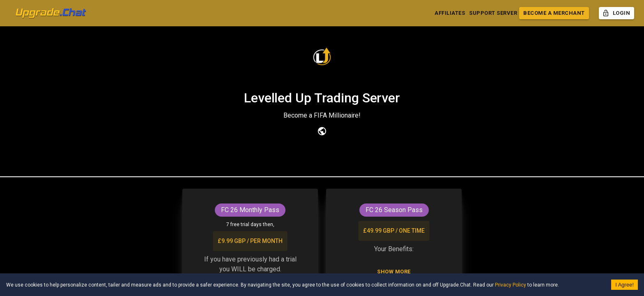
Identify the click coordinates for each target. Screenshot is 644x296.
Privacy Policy (511, 285)
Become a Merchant (554, 13)
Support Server (493, 13)
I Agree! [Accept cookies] (624, 285)
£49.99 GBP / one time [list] (394, 231)
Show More (394, 272)
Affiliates (450, 13)
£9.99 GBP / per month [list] (250, 241)
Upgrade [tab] (322, 167)
